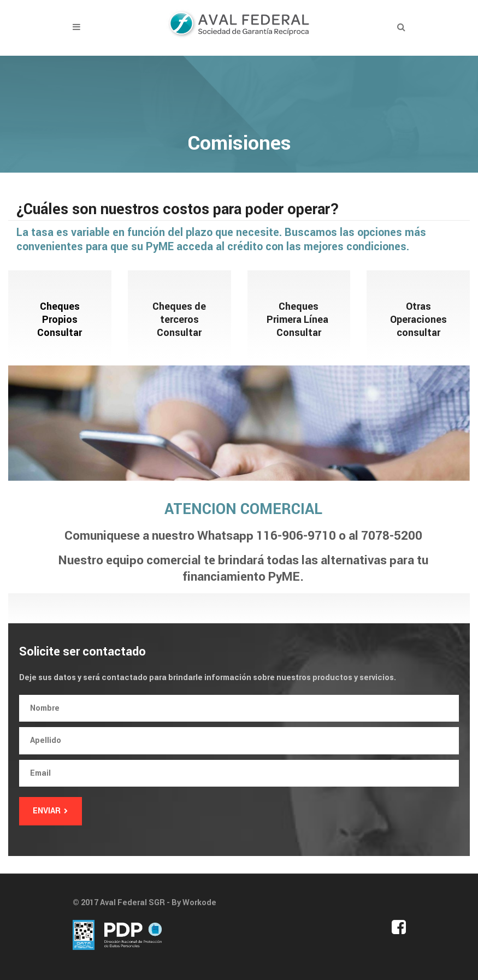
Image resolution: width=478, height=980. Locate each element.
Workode (199, 903)
